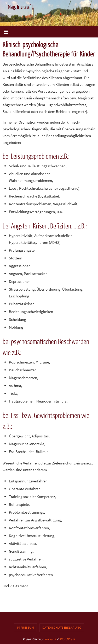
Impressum (26, 627)
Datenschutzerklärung (62, 627)
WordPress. (68, 639)
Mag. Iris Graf (19, 7)
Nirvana (51, 639)
